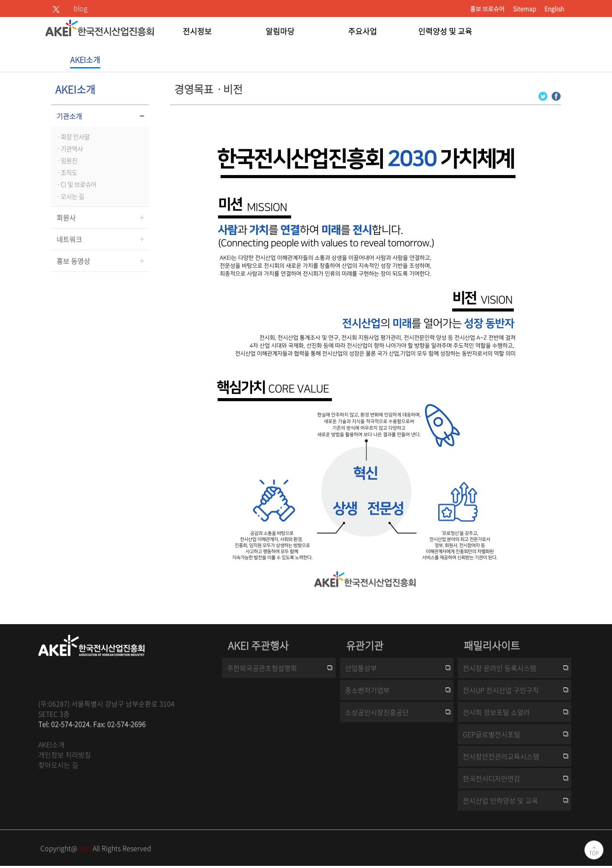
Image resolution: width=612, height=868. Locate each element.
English (554, 8)
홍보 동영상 (73, 261)
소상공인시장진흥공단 (377, 712)
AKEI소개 (51, 744)
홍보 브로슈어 (487, 8)
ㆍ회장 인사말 (72, 137)
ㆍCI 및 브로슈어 (76, 184)
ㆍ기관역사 (69, 149)
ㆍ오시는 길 (70, 196)
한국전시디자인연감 (492, 778)
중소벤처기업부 (367, 690)
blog (81, 8)
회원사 (66, 218)
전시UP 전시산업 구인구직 (501, 690)
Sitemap (524, 8)
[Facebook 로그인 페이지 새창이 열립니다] (556, 95)
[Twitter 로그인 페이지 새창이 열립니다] (543, 95)
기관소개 (69, 116)
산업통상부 (361, 668)
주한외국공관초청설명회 (262, 668)
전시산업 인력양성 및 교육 (500, 800)
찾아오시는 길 (58, 765)
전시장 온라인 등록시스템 (500, 668)
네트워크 (69, 239)
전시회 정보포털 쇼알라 (496, 712)
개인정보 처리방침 (65, 755)
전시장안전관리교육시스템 (501, 756)
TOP (594, 853)
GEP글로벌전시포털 (492, 734)
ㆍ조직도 (66, 172)
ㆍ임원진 (66, 161)
